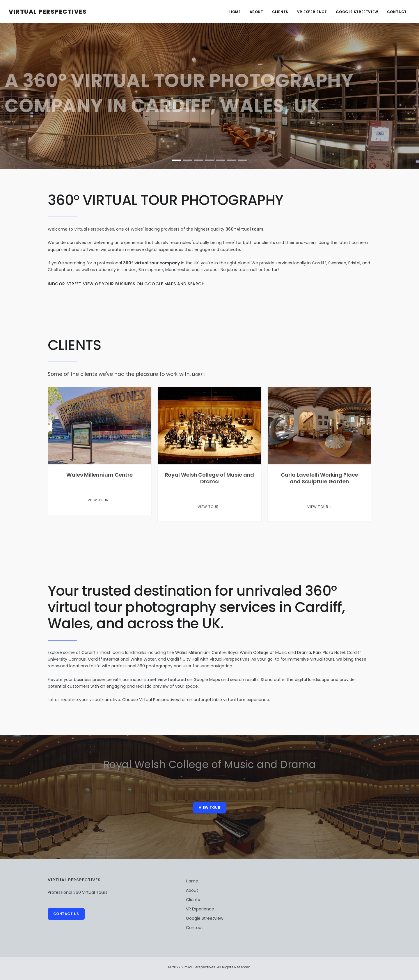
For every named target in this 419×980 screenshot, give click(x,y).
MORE (199, 375)
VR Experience (312, 12)
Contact (397, 12)
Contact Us (66, 914)
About (256, 12)
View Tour (100, 500)
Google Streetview (357, 12)
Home (235, 12)
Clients (280, 12)
